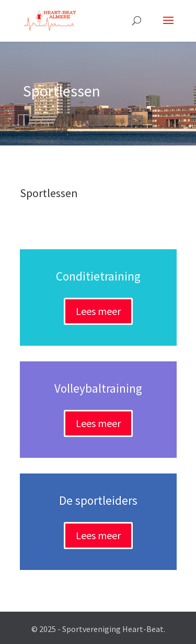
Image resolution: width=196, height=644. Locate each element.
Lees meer (98, 311)
